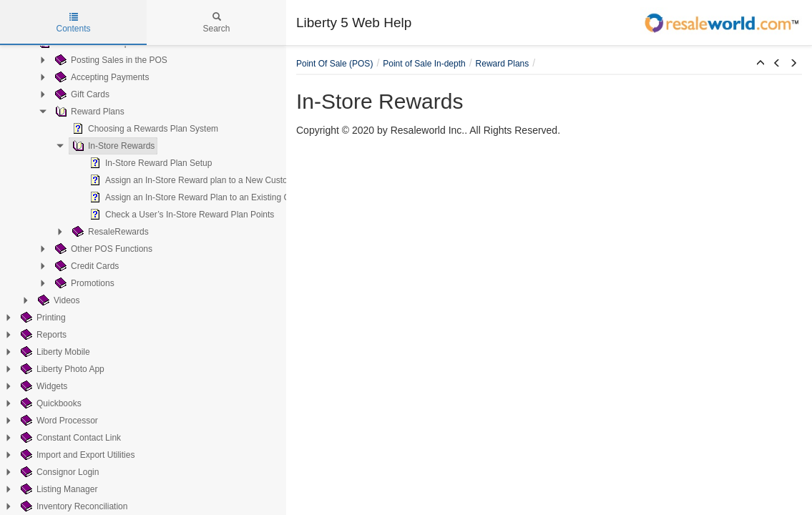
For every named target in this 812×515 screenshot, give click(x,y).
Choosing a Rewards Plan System (144, 129)
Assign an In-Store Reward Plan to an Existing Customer (204, 197)
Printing (42, 318)
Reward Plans (88, 112)
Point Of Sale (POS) (334, 64)
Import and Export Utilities (76, 455)
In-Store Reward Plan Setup (149, 163)
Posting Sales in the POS (110, 60)
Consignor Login (58, 472)
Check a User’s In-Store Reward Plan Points (180, 215)
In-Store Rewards (112, 146)
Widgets (43, 386)
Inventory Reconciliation (73, 506)
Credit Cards (85, 266)
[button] (760, 64)
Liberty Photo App (61, 369)
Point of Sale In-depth (424, 64)
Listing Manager (58, 489)
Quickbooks (50, 403)
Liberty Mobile (54, 352)
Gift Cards (81, 94)
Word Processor (58, 421)
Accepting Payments (101, 77)
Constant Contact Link (69, 438)
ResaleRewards (109, 232)
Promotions (83, 283)
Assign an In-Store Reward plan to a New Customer (194, 180)
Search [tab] (216, 23)
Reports (42, 335)
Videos (57, 300)
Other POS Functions (102, 249)
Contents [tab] (73, 23)
